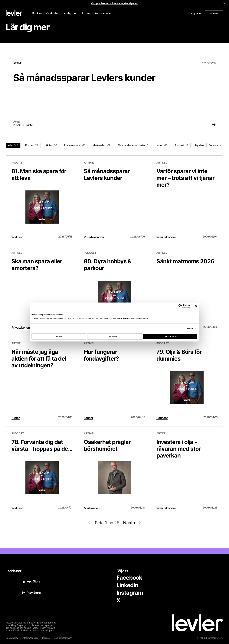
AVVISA (59, 336)
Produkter (52, 13)
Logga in (195, 13)
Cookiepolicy (142, 318)
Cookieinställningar (63, 638)
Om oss (86, 13)
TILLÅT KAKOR (170, 336)
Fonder (89, 418)
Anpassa (189, 328)
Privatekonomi (23, 125)
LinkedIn (127, 585)
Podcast (17, 237)
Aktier (16, 418)
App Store (31, 581)
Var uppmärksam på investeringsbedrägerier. (114, 3)
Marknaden (92, 508)
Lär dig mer (70, 13)
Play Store (31, 593)
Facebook (129, 578)
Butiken (37, 13)
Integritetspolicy (124, 318)
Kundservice (103, 13)
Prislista (46, 638)
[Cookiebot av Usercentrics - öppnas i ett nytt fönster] (174, 306)
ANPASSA (115, 336)
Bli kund (214, 13)
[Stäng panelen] (196, 306)
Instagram (130, 593)
